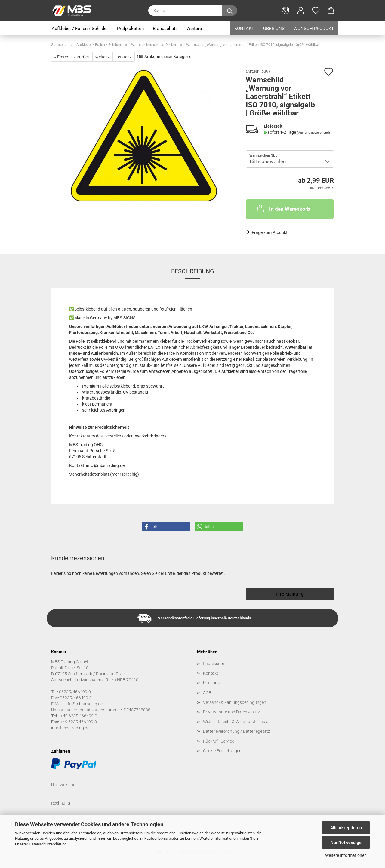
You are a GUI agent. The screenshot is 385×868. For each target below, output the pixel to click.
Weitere (194, 29)
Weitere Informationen (346, 855)
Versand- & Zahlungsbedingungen (235, 702)
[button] (286, 11)
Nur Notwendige (346, 842)
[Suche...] (230, 11)
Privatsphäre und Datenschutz (231, 712)
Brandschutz (165, 29)
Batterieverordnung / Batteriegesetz (237, 731)
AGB (207, 693)
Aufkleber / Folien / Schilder (80, 29)
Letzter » (124, 57)
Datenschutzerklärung (48, 844)
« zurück (82, 57)
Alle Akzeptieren (346, 828)
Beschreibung (193, 271)
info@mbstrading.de (70, 728)
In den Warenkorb (283, 208)
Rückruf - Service (219, 741)
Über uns (274, 29)
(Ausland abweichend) (313, 133)
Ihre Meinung (290, 594)
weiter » (103, 57)
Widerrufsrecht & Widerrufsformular (237, 722)
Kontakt (244, 29)
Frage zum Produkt (270, 232)
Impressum (214, 664)
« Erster (61, 57)
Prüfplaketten (130, 29)
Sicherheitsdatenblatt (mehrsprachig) (104, 474)
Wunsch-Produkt (314, 29)
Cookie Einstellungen (222, 751)
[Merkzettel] (316, 11)
